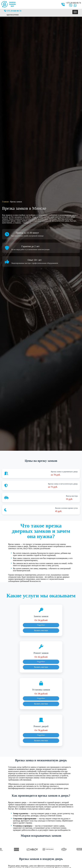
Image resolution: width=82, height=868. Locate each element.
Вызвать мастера (41, 630)
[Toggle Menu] (75, 12)
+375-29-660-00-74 (73, 3)
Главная (5, 202)
